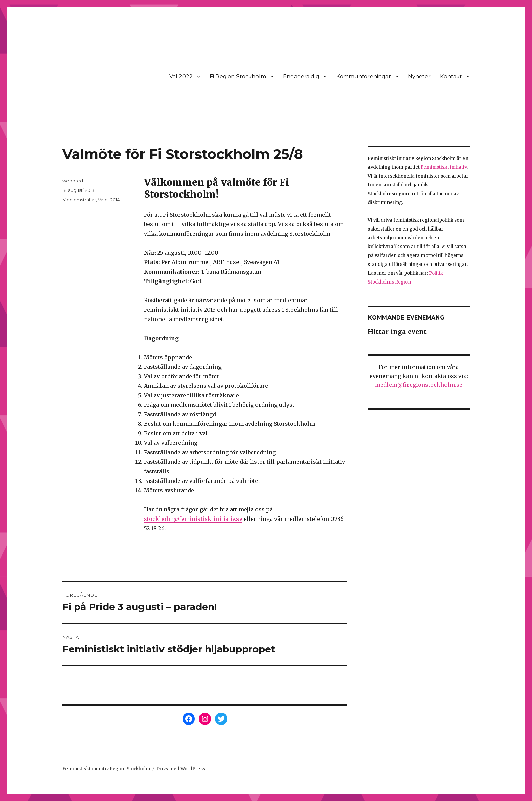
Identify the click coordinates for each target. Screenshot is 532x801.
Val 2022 (181, 77)
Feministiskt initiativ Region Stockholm (106, 769)
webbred (73, 181)
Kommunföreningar (364, 77)
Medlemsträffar (79, 200)
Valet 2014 (109, 200)
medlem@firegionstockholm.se (419, 385)
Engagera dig (301, 77)
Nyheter (419, 77)
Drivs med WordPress (181, 769)
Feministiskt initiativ (444, 167)
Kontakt (451, 77)
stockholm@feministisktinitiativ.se (193, 519)
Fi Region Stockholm (238, 77)
